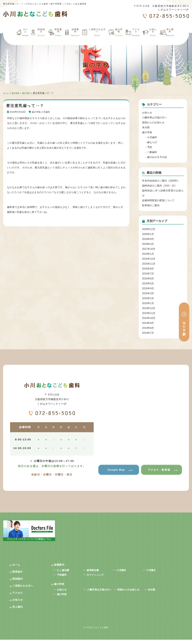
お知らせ (153, 38)
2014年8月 (148, 328)
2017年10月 (149, 249)
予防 (150, 147)
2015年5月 (148, 283)
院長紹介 (36, 38)
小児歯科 (46, 112)
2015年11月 (149, 264)
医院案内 (54, 38)
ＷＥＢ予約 (184, 325)
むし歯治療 (65, 572)
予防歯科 (64, 577)
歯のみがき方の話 (157, 157)
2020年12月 (149, 229)
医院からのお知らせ (153, 122)
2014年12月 (149, 308)
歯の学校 (118, 38)
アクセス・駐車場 (158, 470)
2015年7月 (148, 274)
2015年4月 (148, 288)
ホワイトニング (98, 577)
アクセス (135, 38)
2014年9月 (148, 323)
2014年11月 (149, 313)
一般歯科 (152, 152)
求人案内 (170, 38)
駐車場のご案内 (151, 205)
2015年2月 (148, 298)
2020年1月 (148, 234)
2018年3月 (148, 244)
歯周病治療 (95, 572)
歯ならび (152, 142)
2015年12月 (149, 259)
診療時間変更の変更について (158, 200)
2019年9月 (148, 239)
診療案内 (71, 38)
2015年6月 (148, 279)
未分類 (146, 127)
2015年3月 (148, 293)
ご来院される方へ (94, 38)
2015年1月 (148, 303)
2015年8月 (148, 269)
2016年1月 (148, 254)
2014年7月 (148, 333)
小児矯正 (153, 572)
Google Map (115, 470)
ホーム (20, 38)
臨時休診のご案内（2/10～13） (160, 186)
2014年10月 (149, 318)
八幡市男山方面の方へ (155, 118)
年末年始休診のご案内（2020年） (161, 181)
